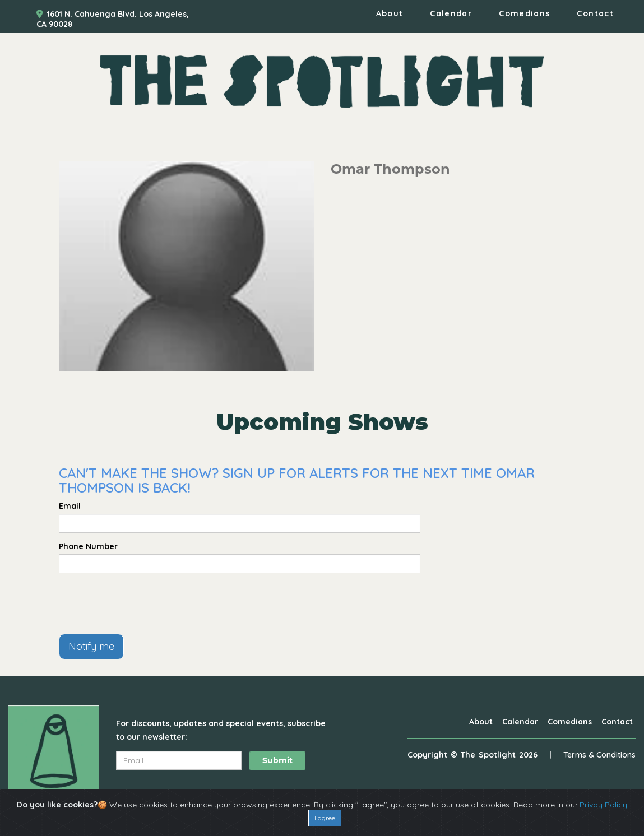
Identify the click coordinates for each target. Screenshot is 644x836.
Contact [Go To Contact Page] (595, 13)
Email (70, 506)
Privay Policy (603, 805)
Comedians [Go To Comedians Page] (524, 13)
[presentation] (144, 603)
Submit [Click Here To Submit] (277, 760)
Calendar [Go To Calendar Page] (451, 13)
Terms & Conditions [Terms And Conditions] (599, 755)
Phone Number (88, 546)
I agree (325, 818)
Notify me (91, 646)
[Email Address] (179, 760)
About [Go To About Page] (390, 13)
